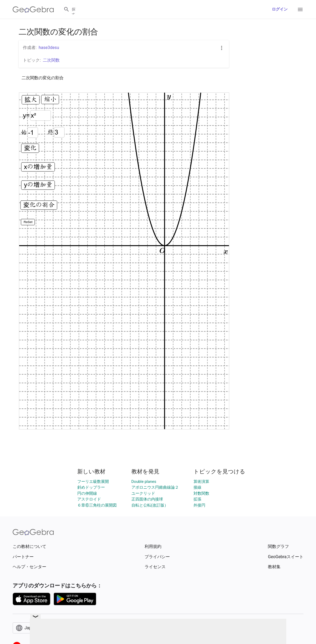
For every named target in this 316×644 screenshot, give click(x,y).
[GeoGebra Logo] (33, 9)
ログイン (280, 9)
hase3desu (49, 48)
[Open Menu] (300, 9)
